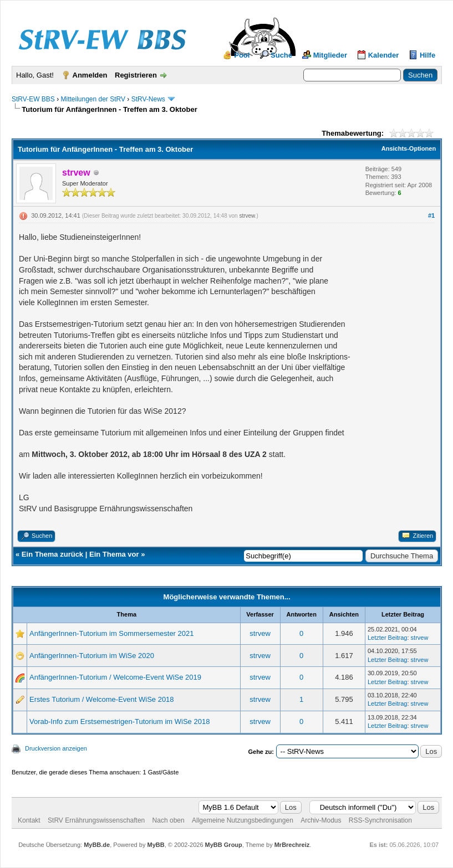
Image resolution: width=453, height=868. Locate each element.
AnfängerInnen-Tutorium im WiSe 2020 (92, 656)
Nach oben (169, 820)
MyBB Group (224, 845)
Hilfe (427, 55)
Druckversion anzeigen (56, 748)
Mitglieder (330, 55)
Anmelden (90, 75)
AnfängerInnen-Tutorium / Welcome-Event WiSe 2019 (115, 677)
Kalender (384, 55)
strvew (247, 216)
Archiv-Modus (321, 820)
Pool (242, 55)
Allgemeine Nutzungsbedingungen (243, 820)
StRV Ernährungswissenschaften (96, 820)
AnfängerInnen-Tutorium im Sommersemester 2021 (111, 633)
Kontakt (29, 820)
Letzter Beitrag (388, 638)
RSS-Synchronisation (380, 820)
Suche (281, 55)
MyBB (156, 845)
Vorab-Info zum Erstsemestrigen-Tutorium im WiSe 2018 (119, 721)
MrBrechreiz (292, 845)
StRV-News (148, 99)
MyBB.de (97, 845)
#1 (431, 215)
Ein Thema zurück (52, 554)
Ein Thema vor (114, 554)
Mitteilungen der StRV (93, 99)
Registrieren (136, 75)
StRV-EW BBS (33, 99)
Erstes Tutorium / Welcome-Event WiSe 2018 (102, 699)
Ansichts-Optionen (409, 148)
